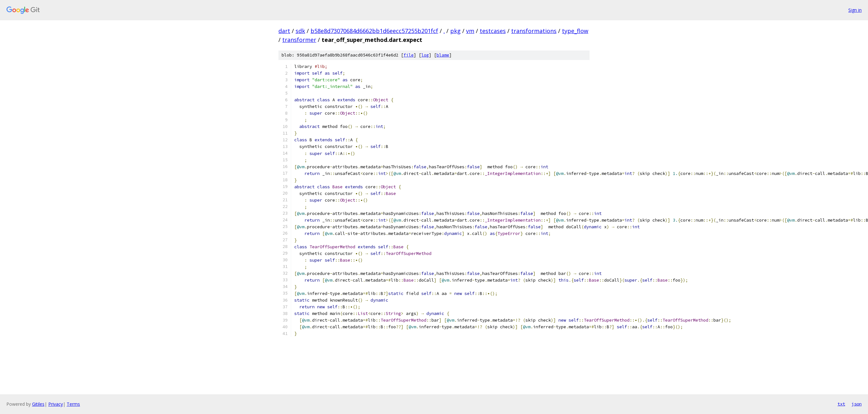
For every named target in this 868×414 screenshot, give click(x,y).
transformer (299, 40)
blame (443, 55)
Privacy (56, 404)
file (409, 55)
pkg (455, 31)
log (425, 55)
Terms (73, 404)
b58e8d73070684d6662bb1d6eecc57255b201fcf (374, 31)
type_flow (575, 31)
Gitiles (38, 404)
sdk (300, 31)
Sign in (855, 10)
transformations (534, 31)
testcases (493, 31)
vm (470, 31)
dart (284, 31)
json (857, 404)
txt (841, 404)
